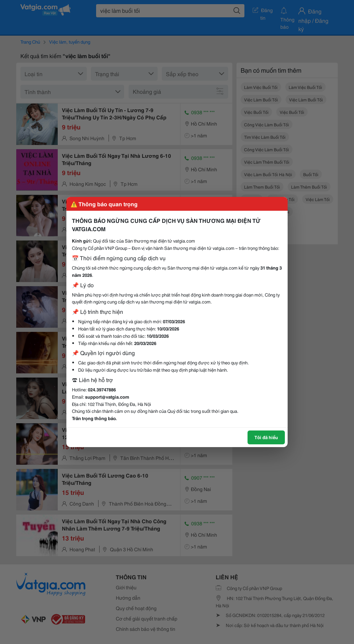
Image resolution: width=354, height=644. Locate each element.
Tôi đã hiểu (266, 437)
